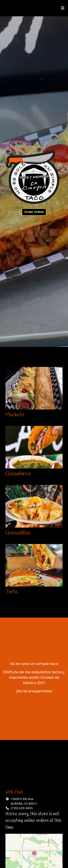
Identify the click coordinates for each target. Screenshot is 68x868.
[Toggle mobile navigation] (63, 8)
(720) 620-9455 (22, 808)
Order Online (34, 212)
